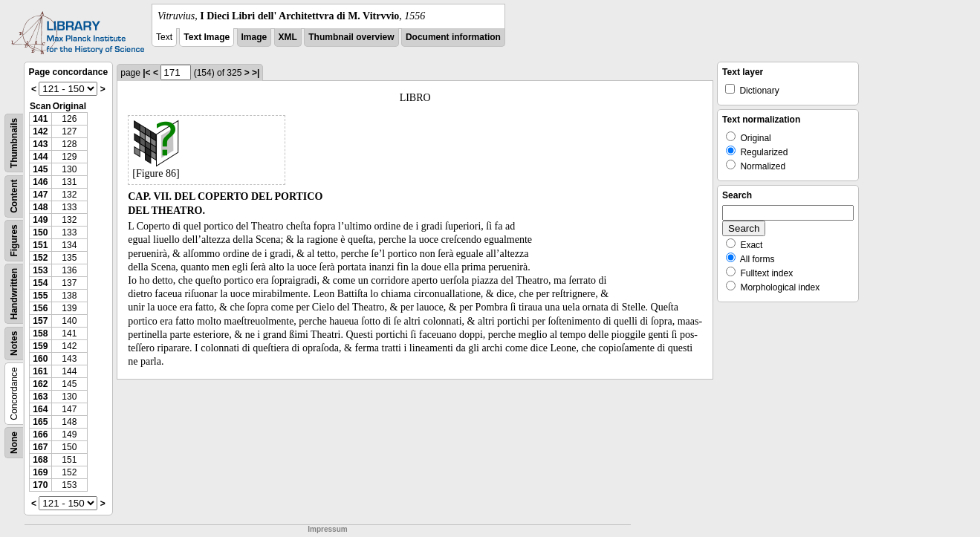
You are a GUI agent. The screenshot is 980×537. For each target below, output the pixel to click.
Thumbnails (14, 143)
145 (40, 169)
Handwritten (14, 294)
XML (288, 37)
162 (40, 384)
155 (40, 296)
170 (40, 485)
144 (40, 157)
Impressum (327, 529)
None (14, 443)
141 (40, 119)
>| (256, 73)
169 (40, 472)
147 (40, 195)
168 (40, 460)
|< (146, 73)
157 (40, 321)
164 (40, 409)
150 (40, 232)
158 (40, 333)
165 (40, 422)
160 (40, 359)
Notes (14, 344)
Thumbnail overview (351, 37)
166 (40, 435)
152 (40, 258)
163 (40, 397)
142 (40, 131)
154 (40, 283)
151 (40, 245)
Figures (14, 240)
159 (40, 346)
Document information (453, 37)
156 (40, 308)
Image (254, 37)
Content (14, 196)
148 (40, 207)
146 (40, 182)
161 (40, 371)
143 (40, 144)
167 (40, 447)
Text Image (207, 37)
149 (40, 220)
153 (40, 270)
